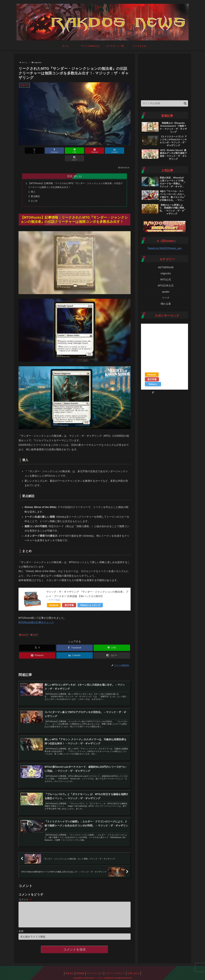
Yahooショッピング (90, 598)
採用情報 (80, 971)
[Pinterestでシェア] (84, 151)
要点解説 (35, 189)
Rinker (58, 592)
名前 (21, 929)
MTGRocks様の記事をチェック (36, 615)
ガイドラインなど (95, 971)
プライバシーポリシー (115, 971)
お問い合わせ (134, 971)
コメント (25, 893)
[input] (165, 103)
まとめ (34, 193)
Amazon (54, 598)
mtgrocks (24, 627)
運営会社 (69, 971)
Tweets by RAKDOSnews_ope (164, 248)
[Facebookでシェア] (46, 151)
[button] (121, 151)
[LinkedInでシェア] (103, 151)
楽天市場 (69, 598)
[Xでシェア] (27, 151)
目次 (70, 168)
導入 (33, 184)
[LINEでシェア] (65, 151)
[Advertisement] (165, 76)
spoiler (34, 627)
